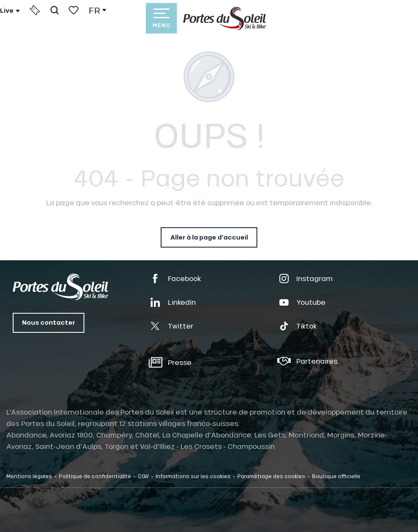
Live (7, 11)
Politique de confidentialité (95, 476)
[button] (54, 10)
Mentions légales (29, 476)
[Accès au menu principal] (161, 18)
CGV (143, 476)
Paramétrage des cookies (271, 476)
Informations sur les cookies (193, 476)
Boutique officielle (336, 476)
